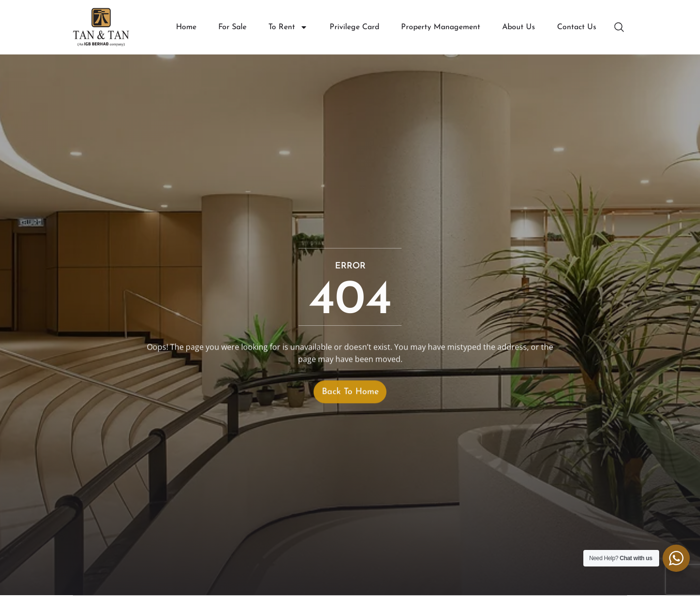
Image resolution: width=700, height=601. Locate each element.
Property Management (441, 27)
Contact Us (577, 27)
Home (186, 27)
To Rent (288, 27)
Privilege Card (354, 27)
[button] (620, 27)
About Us (519, 27)
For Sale (232, 27)
